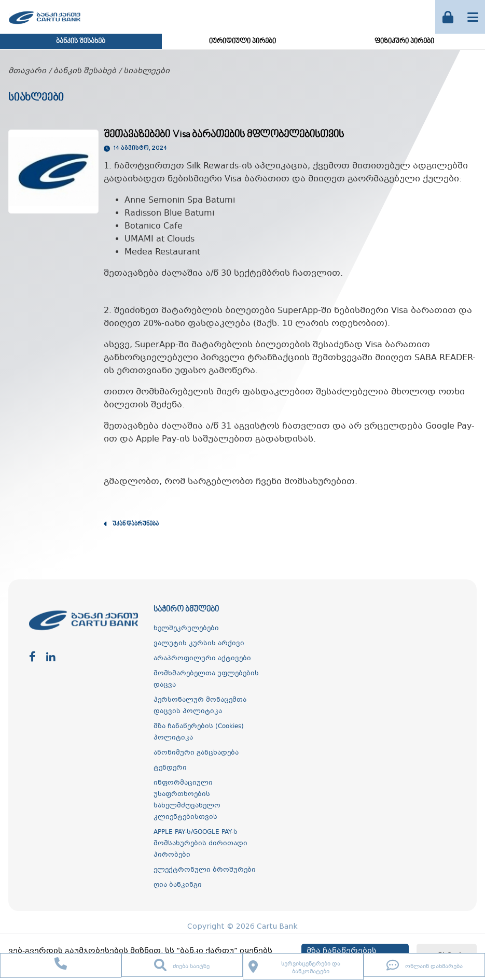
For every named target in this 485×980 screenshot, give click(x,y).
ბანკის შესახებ (81, 41)
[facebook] (32, 657)
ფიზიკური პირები (404, 41)
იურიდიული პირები (242, 41)
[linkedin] (51, 657)
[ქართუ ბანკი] (45, 25)
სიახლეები (147, 71)
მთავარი (27, 71)
